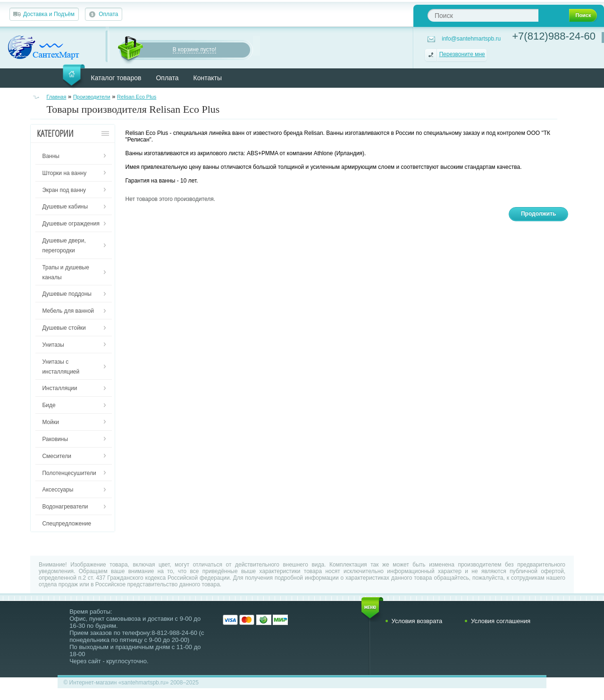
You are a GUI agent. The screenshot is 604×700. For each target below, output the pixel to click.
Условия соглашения (501, 621)
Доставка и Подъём (49, 14)
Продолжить (539, 214)
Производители (92, 97)
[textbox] (483, 15)
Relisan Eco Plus (137, 97)
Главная (57, 97)
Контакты (208, 78)
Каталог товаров (116, 78)
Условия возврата (417, 621)
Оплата (108, 14)
